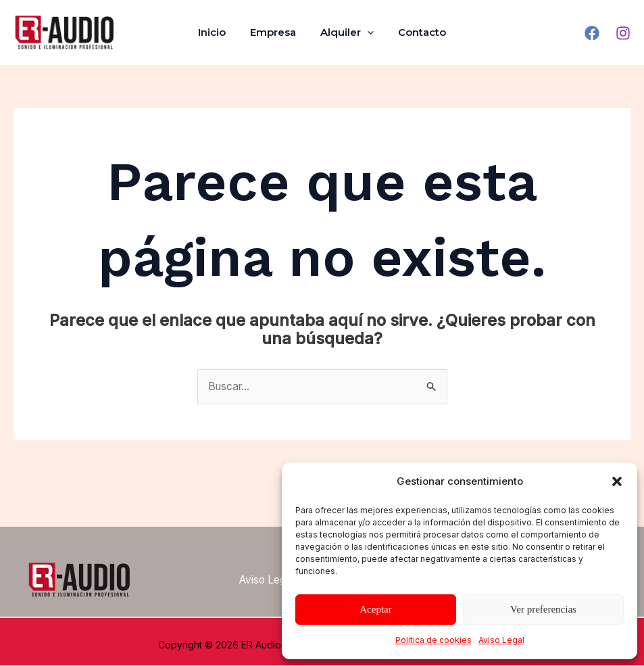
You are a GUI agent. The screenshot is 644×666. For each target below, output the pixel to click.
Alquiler (345, 32)
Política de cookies (434, 640)
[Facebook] (592, 33)
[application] (365, 32)
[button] (617, 481)
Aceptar (375, 609)
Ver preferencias (543, 609)
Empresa (275, 32)
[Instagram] (623, 33)
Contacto (416, 32)
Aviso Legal (501, 640)
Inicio (218, 32)
